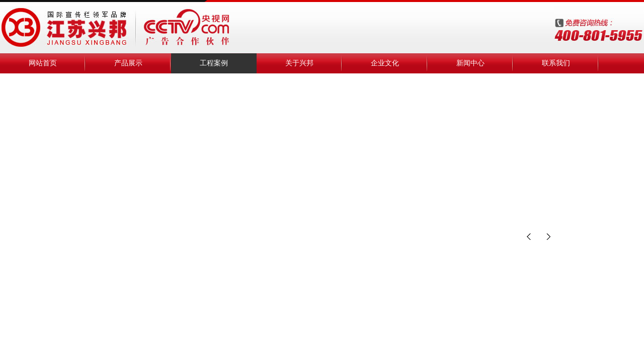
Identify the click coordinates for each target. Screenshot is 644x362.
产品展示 (128, 63)
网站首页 (43, 63)
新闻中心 (470, 63)
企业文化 (385, 63)
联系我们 (556, 63)
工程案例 (214, 63)
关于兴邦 (299, 63)
